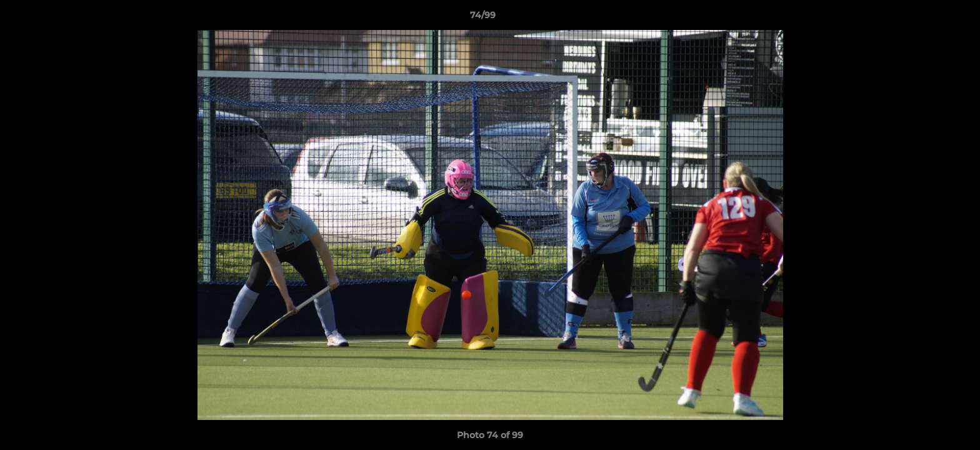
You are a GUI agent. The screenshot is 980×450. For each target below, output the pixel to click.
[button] (927, 18)
